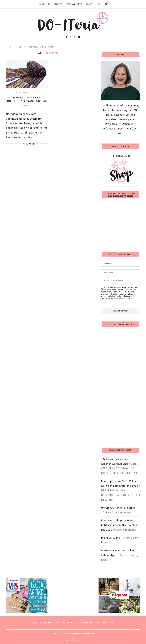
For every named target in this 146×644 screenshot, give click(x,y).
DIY (48, 4)
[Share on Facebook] (24, 144)
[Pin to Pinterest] (30, 144)
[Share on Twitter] (27, 144)
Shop (80, 4)
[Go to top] (73, 640)
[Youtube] (79, 37)
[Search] (99, 4)
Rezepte (58, 4)
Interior (70, 4)
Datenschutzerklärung (110, 298)
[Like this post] (20, 144)
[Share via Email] (34, 144)
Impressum (75, 634)
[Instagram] (70, 37)
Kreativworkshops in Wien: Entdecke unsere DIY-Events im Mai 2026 (120, 525)
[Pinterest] (75, 37)
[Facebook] (66, 37)
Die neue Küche (110, 538)
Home (41, 4)
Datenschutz (88, 634)
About (89, 4)
